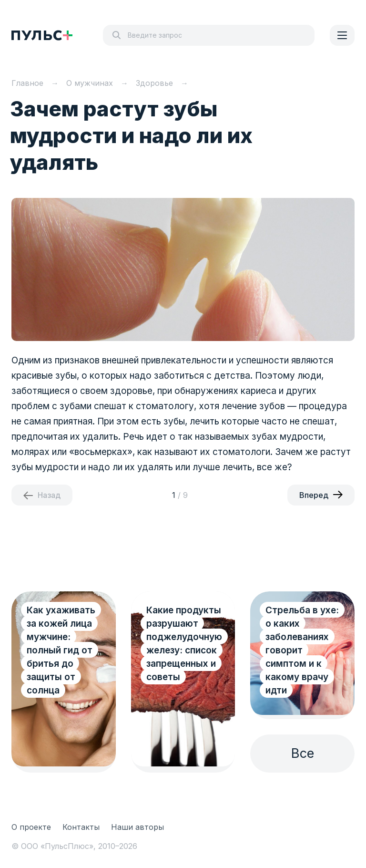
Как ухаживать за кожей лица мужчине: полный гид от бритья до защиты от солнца (61, 650)
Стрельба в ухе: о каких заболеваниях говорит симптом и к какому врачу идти (302, 650)
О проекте (31, 827)
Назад (49, 495)
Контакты (81, 827)
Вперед (314, 495)
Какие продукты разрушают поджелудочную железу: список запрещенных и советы (184, 644)
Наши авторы (137, 827)
